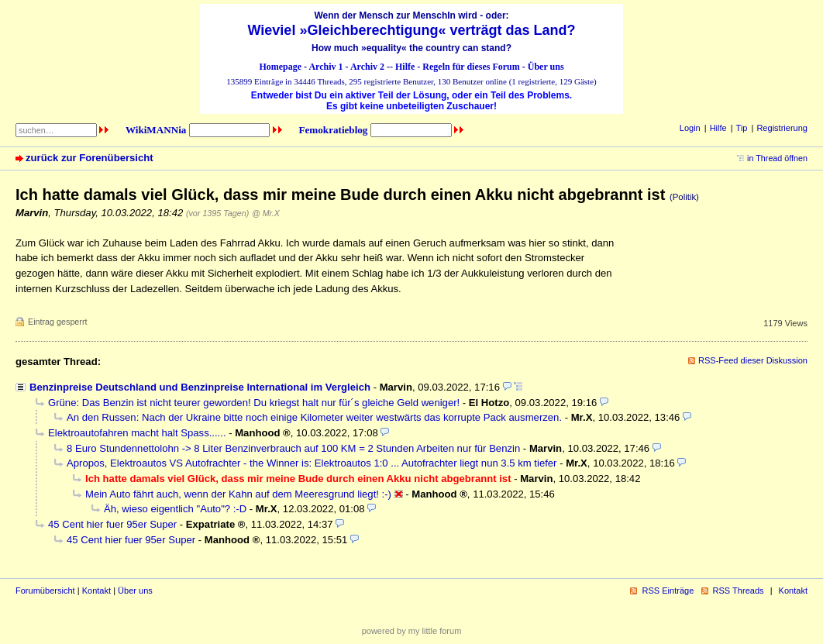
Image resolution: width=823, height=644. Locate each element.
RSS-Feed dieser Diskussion (753, 360)
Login (690, 128)
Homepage (280, 67)
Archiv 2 (367, 67)
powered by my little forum (412, 631)
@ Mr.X (266, 213)
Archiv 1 (325, 67)
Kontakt (96, 591)
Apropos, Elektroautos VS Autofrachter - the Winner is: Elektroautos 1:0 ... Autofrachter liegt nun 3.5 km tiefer (312, 463)
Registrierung (782, 128)
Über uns (546, 67)
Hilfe (405, 67)
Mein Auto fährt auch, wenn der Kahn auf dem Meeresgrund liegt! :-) (238, 494)
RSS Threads (739, 591)
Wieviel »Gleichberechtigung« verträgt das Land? (412, 30)
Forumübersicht (45, 591)
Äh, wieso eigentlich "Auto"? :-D (175, 509)
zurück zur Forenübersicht (90, 158)
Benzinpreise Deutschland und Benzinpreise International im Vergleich (200, 387)
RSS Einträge (668, 591)
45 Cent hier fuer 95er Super (112, 524)
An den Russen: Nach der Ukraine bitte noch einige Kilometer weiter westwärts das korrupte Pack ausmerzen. (314, 417)
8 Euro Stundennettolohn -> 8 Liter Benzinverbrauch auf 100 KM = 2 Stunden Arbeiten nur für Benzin (293, 448)
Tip (742, 128)
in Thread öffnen (777, 158)
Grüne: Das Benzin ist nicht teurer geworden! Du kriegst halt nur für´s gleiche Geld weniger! (254, 403)
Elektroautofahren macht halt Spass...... (137, 433)
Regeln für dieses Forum (471, 67)
